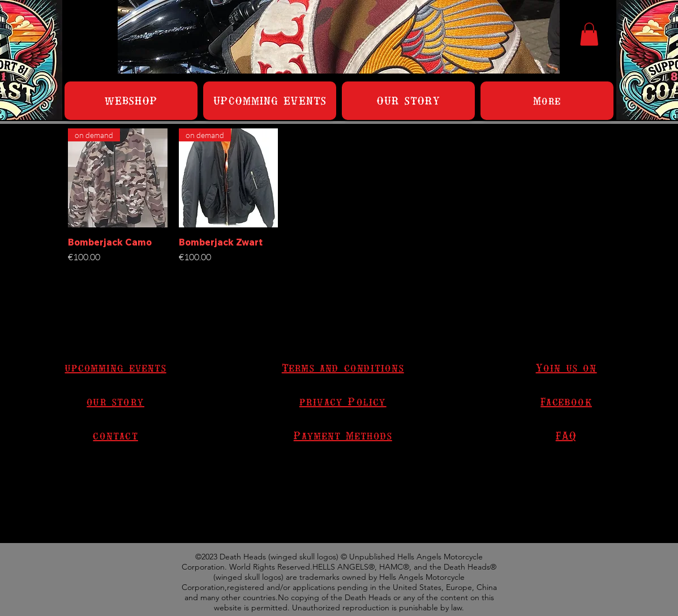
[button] (589, 34)
